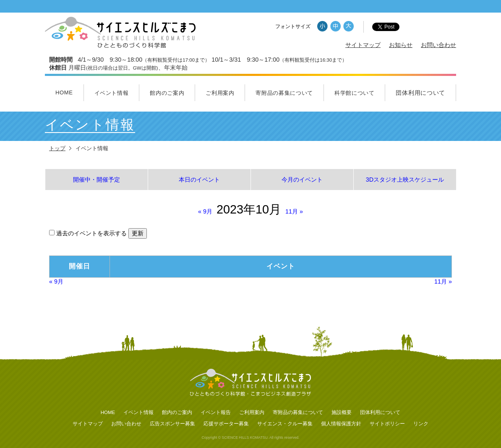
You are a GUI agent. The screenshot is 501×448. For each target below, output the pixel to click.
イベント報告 (216, 412)
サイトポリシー (387, 424)
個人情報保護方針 (341, 424)
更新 (138, 233)
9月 (205, 211)
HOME (64, 92)
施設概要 (342, 412)
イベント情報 (112, 93)
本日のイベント (199, 180)
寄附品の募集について (284, 93)
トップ (57, 148)
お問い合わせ (438, 45)
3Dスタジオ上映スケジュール (405, 180)
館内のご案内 (167, 93)
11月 (294, 211)
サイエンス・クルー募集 (285, 424)
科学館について (355, 93)
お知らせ (401, 45)
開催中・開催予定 (97, 180)
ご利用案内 (220, 93)
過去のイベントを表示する (89, 233)
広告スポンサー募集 (172, 424)
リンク (421, 424)
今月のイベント (302, 180)
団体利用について (420, 93)
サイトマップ (363, 45)
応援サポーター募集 (226, 424)
